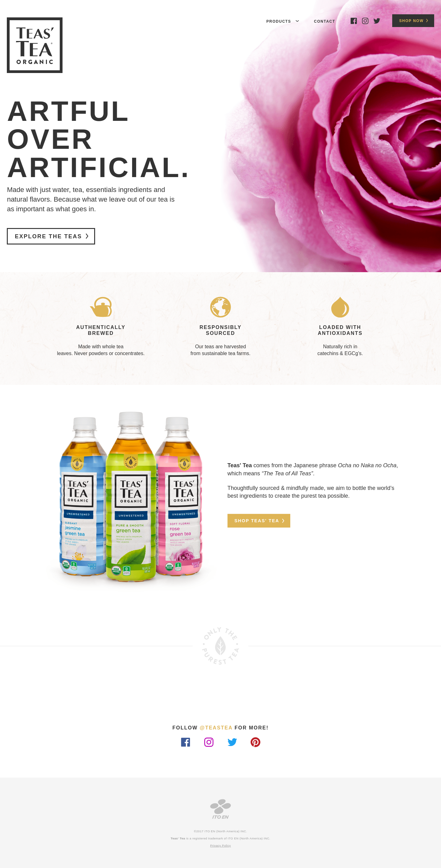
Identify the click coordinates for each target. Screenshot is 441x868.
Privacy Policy (221, 846)
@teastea (216, 728)
